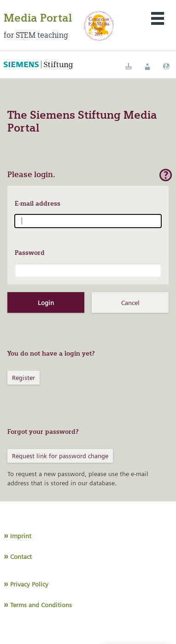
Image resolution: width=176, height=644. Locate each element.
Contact (21, 557)
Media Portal (38, 18)
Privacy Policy (29, 584)
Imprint (21, 536)
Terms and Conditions (41, 605)
